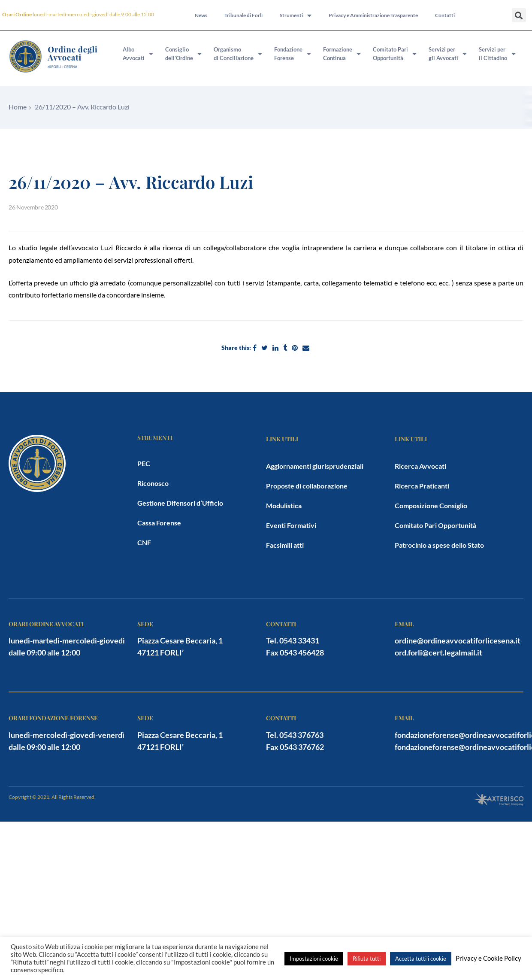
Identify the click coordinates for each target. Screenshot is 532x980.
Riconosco (153, 483)
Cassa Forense (159, 523)
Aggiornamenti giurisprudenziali (315, 466)
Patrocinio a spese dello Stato (439, 545)
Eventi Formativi (291, 525)
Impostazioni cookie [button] (314, 959)
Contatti (445, 15)
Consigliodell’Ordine (183, 54)
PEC (144, 463)
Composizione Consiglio (431, 505)
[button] (519, 15)
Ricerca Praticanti (422, 486)
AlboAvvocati (138, 54)
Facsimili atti (285, 545)
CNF (144, 542)
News (201, 15)
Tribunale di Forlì (243, 15)
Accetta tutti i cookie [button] (421, 959)
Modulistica (284, 505)
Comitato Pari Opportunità (435, 525)
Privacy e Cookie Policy (488, 958)
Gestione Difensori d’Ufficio (180, 503)
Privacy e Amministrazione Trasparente (373, 15)
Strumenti (296, 15)
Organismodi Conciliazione (238, 54)
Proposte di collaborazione (307, 486)
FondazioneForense (293, 54)
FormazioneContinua (342, 54)
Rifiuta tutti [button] (367, 959)
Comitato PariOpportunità (395, 54)
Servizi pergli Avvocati (448, 54)
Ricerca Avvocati (420, 466)
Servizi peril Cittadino (497, 54)
